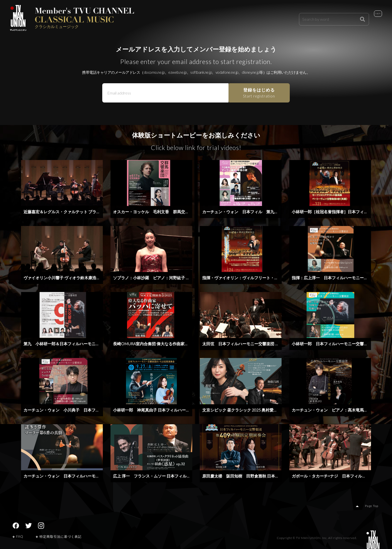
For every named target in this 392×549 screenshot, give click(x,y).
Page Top (373, 507)
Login (371, 18)
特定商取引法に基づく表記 (59, 537)
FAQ (18, 537)
